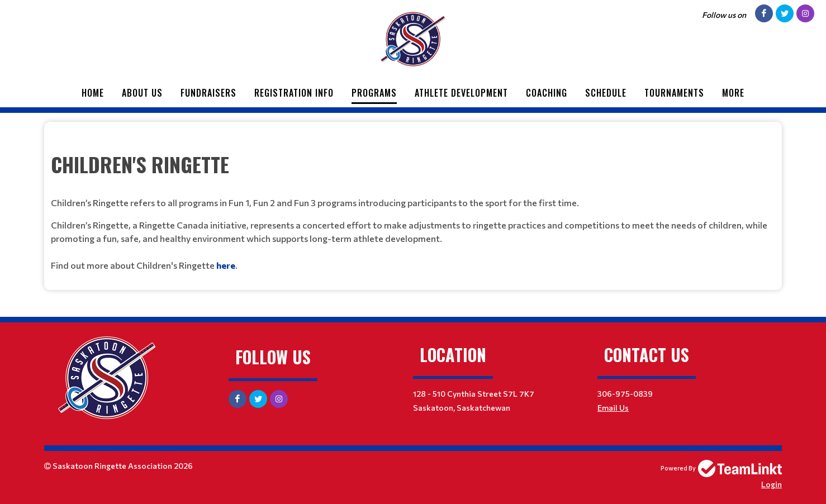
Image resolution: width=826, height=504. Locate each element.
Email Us (613, 408)
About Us (142, 93)
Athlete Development (461, 93)
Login (772, 484)
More (733, 93)
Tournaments (674, 93)
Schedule (606, 93)
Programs (374, 93)
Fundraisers (208, 93)
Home (93, 93)
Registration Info (294, 93)
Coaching (547, 93)
